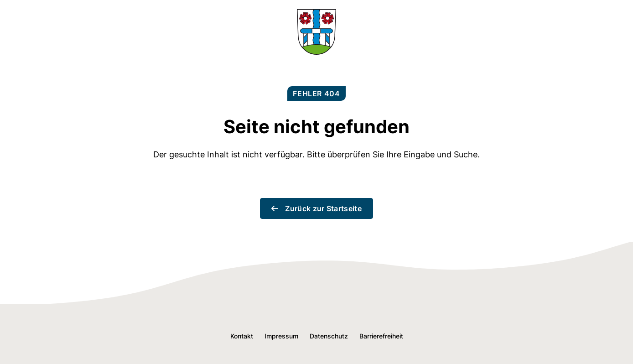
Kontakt (242, 336)
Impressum (281, 336)
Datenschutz (329, 336)
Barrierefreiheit (381, 336)
